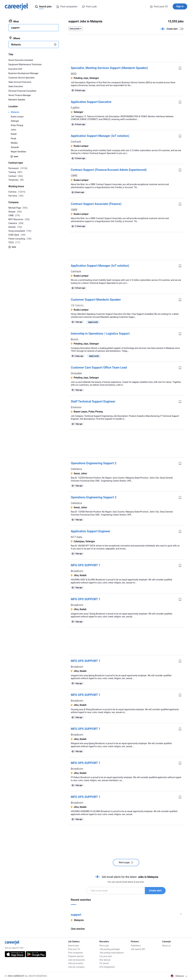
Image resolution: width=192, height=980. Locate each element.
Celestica (76, 469)
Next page (126, 862)
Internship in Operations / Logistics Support (100, 334)
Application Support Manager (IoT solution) (100, 136)
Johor (13, 130)
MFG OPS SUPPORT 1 (86, 565)
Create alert (155, 891)
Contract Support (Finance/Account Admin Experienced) (109, 170)
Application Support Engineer (91, 531)
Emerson (76, 407)
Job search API (138, 949)
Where (15, 38)
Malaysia (15, 112)
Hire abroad (105, 960)
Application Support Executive (91, 102)
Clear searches (78, 929)
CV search (104, 963)
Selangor (15, 121)
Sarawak (15, 147)
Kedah (14, 134)
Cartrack (76, 142)
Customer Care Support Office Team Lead (99, 367)
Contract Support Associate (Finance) (96, 204)
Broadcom (77, 571)
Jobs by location (76, 963)
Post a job (104, 946)
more (14, 157)
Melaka (14, 143)
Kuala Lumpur (17, 117)
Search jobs (73, 946)
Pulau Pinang (17, 125)
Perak (13, 139)
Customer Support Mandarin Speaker (96, 300)
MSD (74, 74)
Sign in (180, 6)
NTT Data (76, 537)
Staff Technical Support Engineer (93, 401)
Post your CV (159, 7)
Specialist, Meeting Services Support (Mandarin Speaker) (109, 68)
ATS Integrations (107, 967)
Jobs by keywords (76, 960)
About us (166, 946)
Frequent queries (76, 956)
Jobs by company (76, 967)
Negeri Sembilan (18, 152)
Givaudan (76, 373)
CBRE (74, 176)
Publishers (136, 946)
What (14, 21)
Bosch (75, 339)
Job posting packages (110, 949)
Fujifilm (75, 108)
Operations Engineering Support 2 (94, 463)
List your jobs (106, 956)
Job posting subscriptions (112, 953)
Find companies (75, 953)
